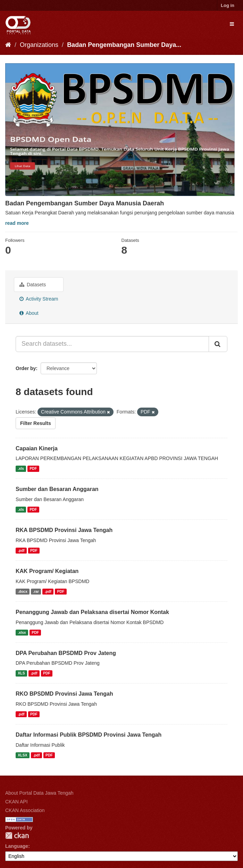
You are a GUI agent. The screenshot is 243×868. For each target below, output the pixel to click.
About (29, 313)
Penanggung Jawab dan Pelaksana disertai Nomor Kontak (92, 612)
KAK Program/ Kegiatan (47, 571)
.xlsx (22, 632)
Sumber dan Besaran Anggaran (57, 489)
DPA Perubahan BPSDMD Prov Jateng (66, 653)
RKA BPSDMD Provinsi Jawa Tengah (64, 530)
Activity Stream (39, 299)
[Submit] (218, 344)
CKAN (17, 836)
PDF (33, 468)
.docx (22, 591)
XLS (21, 673)
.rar (36, 591)
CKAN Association (25, 810)
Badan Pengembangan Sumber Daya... (124, 45)
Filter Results (36, 423)
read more (17, 223)
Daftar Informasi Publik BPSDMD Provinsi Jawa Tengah (89, 735)
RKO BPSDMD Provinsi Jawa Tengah (64, 694)
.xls (21, 468)
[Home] (8, 45)
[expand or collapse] (232, 24)
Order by (26, 368)
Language (17, 846)
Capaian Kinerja (37, 448)
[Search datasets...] (112, 344)
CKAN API (16, 802)
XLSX (22, 755)
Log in (228, 5)
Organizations (39, 45)
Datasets (33, 285)
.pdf (21, 550)
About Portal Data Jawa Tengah (39, 793)
